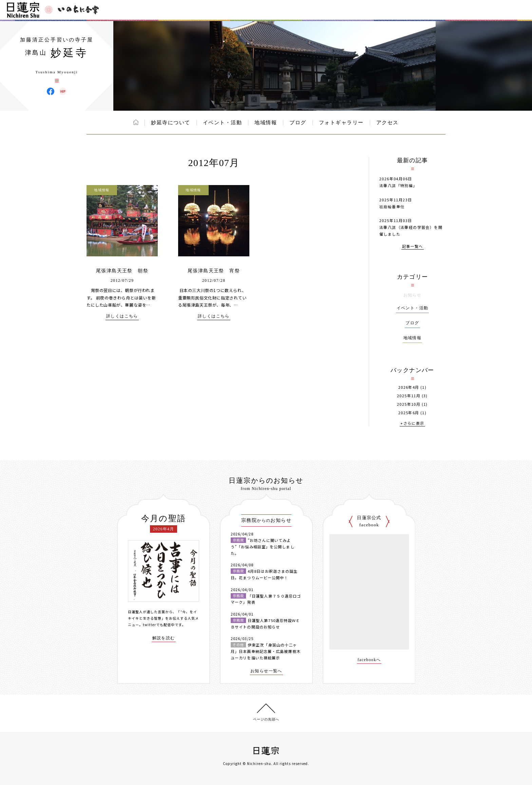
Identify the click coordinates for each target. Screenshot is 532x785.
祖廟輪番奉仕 (392, 206)
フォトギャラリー (341, 123)
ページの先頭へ (266, 719)
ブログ (298, 123)
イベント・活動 (223, 123)
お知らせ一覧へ (266, 671)
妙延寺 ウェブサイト (63, 91)
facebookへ (369, 660)
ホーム (136, 122)
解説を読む (164, 638)
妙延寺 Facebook (51, 91)
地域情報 (266, 123)
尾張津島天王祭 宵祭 (214, 271)
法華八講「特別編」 (398, 185)
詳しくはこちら (122, 316)
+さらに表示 (412, 424)
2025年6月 (409, 413)
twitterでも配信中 (159, 625)
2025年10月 (409, 404)
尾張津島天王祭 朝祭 (122, 271)
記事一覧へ (413, 247)
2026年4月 (409, 387)
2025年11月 (409, 396)
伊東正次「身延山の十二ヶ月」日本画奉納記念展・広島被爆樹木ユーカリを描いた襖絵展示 (266, 651)
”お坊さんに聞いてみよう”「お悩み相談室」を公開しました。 (263, 546)
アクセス (387, 123)
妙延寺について (171, 123)
